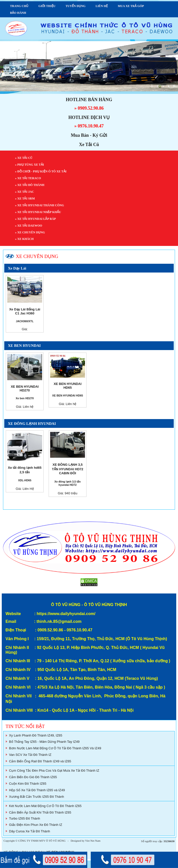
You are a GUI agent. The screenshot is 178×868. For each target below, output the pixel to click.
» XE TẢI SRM (25, 198)
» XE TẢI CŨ (24, 158)
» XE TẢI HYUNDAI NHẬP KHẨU (38, 212)
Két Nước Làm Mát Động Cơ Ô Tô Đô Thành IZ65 (45, 806)
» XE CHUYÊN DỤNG (30, 232)
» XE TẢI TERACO (28, 178)
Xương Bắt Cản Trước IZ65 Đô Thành (36, 797)
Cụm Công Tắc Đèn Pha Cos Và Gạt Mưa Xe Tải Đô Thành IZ (54, 771)
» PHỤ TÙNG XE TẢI (30, 165)
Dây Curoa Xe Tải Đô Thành (29, 831)
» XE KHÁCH (25, 239)
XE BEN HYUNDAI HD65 (68, 386)
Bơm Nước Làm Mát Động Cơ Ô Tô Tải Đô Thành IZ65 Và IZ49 (55, 748)
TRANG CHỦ (19, 6)
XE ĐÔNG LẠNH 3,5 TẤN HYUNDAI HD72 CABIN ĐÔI (68, 469)
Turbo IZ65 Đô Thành (25, 818)
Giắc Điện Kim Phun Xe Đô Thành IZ (36, 825)
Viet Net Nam (93, 841)
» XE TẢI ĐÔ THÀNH (30, 185)
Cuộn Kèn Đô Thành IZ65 (28, 784)
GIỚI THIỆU (47, 6)
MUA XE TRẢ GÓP (131, 6)
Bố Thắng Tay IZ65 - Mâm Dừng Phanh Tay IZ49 (44, 742)
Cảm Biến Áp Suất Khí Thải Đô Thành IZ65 (40, 812)
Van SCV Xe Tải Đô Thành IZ (30, 755)
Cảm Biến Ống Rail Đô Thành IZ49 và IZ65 (40, 761)
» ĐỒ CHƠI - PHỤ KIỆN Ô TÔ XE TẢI (41, 171)
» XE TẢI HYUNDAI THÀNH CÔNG (40, 205)
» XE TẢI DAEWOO (29, 226)
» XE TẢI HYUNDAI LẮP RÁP (36, 219)
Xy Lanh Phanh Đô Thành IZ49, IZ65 (36, 735)
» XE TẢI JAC (25, 192)
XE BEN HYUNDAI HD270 (25, 388)
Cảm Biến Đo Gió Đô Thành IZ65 (33, 777)
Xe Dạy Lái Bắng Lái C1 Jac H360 (25, 311)
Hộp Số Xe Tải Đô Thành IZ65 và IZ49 (37, 790)
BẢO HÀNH (18, 13)
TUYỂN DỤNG (75, 6)
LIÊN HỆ (102, 6)
